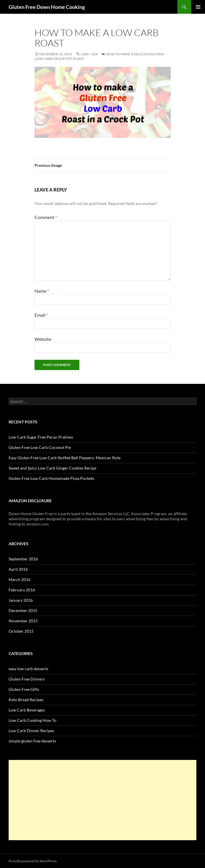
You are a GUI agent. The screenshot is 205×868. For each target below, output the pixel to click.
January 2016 (21, 600)
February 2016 (22, 590)
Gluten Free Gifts (24, 689)
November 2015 (23, 621)
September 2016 (23, 559)
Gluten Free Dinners (27, 679)
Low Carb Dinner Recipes (31, 731)
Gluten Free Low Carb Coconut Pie (40, 447)
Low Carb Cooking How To (32, 720)
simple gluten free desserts (32, 741)
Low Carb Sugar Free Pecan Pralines (41, 437)
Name (42, 291)
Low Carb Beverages (27, 710)
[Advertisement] (102, 800)
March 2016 (20, 579)
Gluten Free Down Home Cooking (47, 7)
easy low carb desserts (28, 669)
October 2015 (21, 631)
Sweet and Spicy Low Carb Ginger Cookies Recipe (52, 468)
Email (41, 315)
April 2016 (18, 569)
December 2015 (23, 610)
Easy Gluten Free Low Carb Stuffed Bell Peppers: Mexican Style (65, 458)
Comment (46, 217)
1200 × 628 (89, 54)
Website (43, 339)
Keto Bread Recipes (26, 700)
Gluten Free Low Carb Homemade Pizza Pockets (51, 478)
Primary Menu (198, 7)
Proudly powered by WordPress (33, 861)
